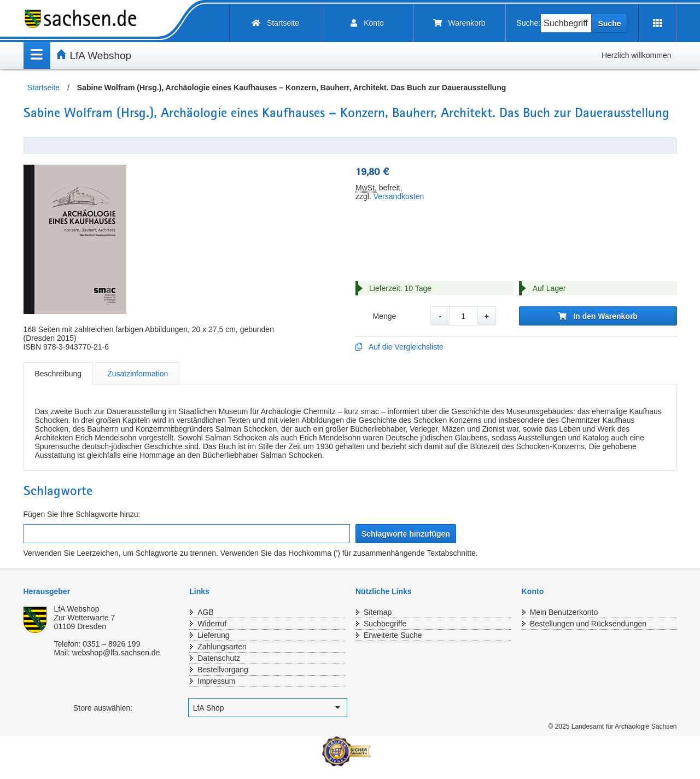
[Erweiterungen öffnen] (658, 23)
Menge (384, 316)
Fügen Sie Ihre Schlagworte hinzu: (82, 514)
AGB (206, 612)
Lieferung (213, 635)
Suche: (529, 23)
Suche (609, 24)
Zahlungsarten (222, 647)
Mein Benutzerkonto (564, 612)
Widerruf (212, 624)
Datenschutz (219, 658)
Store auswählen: (103, 708)
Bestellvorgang (223, 670)
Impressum (216, 681)
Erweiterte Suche (393, 635)
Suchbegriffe (385, 624)
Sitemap (378, 612)
